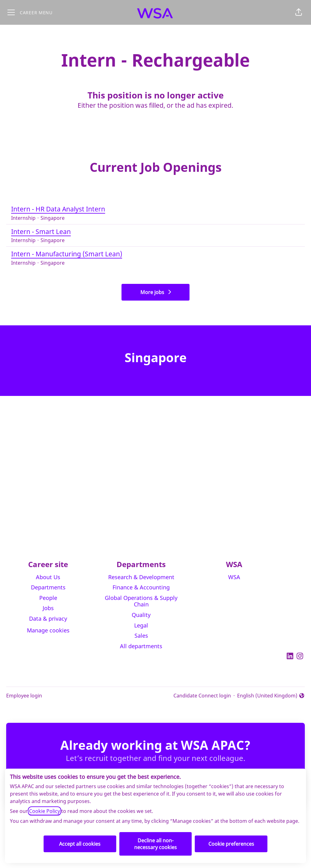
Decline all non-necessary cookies (155, 844)
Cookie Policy (45, 811)
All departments (141, 646)
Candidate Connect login (202, 696)
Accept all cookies (80, 844)
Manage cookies (48, 630)
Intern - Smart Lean (155, 232)
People (48, 598)
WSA (234, 577)
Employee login (24, 696)
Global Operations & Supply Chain (141, 601)
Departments (48, 587)
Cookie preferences (231, 844)
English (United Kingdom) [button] (271, 696)
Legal (141, 625)
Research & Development (141, 577)
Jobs (48, 608)
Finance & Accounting (141, 587)
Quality (141, 615)
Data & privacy (48, 618)
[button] (299, 12)
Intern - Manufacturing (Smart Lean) (155, 254)
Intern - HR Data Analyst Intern (155, 209)
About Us (48, 577)
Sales (141, 636)
